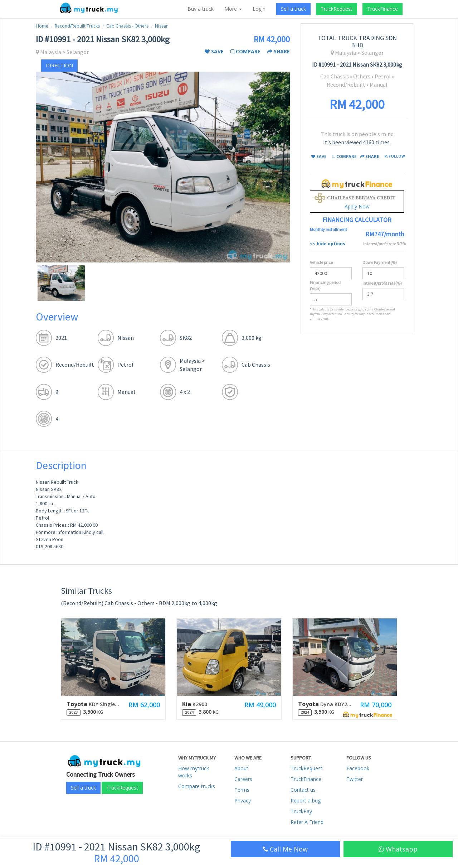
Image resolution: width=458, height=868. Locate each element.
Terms (242, 790)
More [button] (233, 9)
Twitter (355, 779)
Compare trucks (197, 786)
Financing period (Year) (325, 285)
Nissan (162, 26)
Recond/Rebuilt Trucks (77, 26)
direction (59, 65)
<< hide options (328, 244)
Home (42, 26)
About (241, 768)
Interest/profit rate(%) (382, 283)
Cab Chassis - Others (127, 26)
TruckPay (301, 811)
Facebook (358, 768)
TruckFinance (383, 9)
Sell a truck (293, 9)
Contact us (303, 790)
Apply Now (357, 201)
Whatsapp (398, 849)
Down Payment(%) (380, 262)
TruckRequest (337, 9)
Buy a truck (201, 9)
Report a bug (306, 801)
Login (259, 9)
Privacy (243, 801)
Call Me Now (285, 849)
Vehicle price (321, 262)
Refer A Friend (307, 822)
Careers (243, 779)
